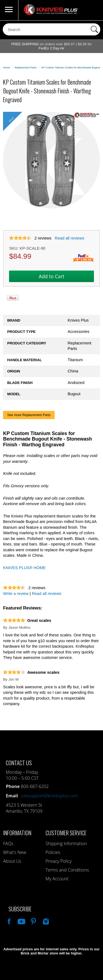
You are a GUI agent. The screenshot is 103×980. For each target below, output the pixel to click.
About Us (12, 861)
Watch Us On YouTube (21, 921)
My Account (57, 879)
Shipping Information (66, 843)
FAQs (8, 843)
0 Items (93, 10)
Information (17, 833)
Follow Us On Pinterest (33, 921)
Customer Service (66, 833)
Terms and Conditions (67, 870)
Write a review (16, 594)
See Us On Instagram (45, 921)
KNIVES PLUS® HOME (24, 568)
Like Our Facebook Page (9, 921)
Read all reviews (69, 238)
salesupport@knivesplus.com (49, 796)
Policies (53, 852)
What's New (15, 852)
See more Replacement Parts (29, 415)
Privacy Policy (59, 861)
